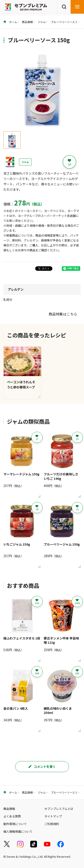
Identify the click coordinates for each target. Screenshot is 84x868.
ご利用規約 (52, 824)
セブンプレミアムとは (59, 809)
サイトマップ (53, 816)
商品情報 (27, 22)
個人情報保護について (18, 831)
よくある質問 (12, 816)
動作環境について (15, 824)
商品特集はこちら (63, 314)
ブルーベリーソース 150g (66, 22)
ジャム (42, 22)
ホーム (10, 22)
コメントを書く (42, 766)
